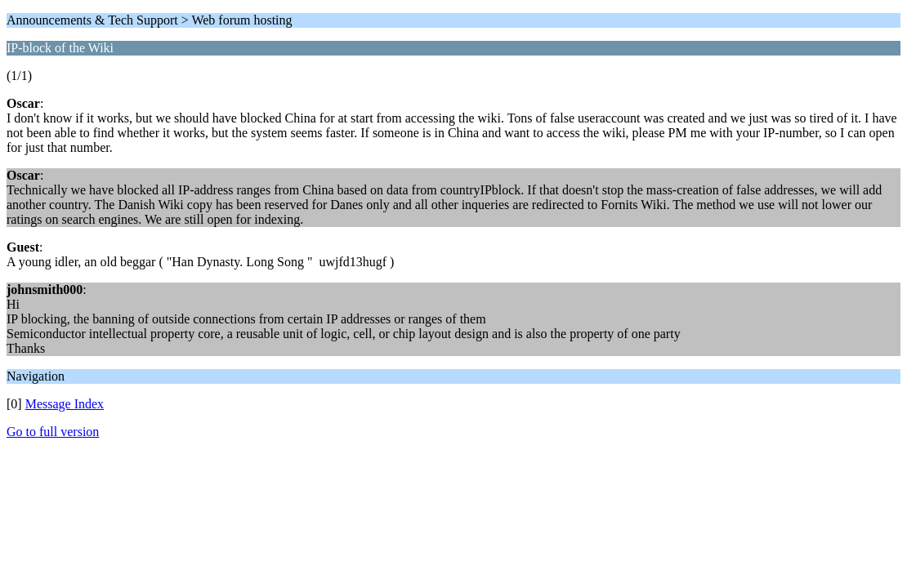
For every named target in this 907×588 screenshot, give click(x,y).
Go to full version (53, 432)
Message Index (65, 404)
